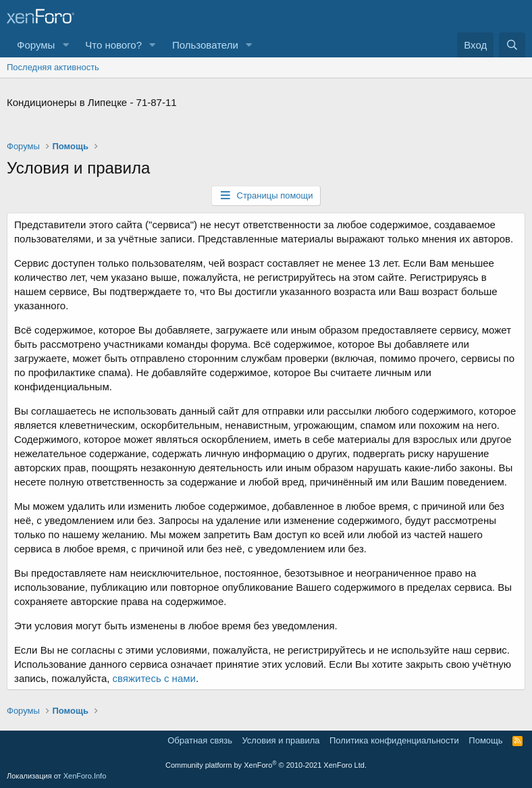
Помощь (485, 740)
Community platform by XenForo (266, 765)
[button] (65, 45)
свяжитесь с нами (154, 678)
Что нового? (113, 45)
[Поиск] (512, 45)
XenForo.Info (85, 776)
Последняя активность (53, 67)
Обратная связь (200, 740)
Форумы (36, 45)
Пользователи (205, 45)
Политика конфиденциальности (394, 740)
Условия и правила (281, 740)
